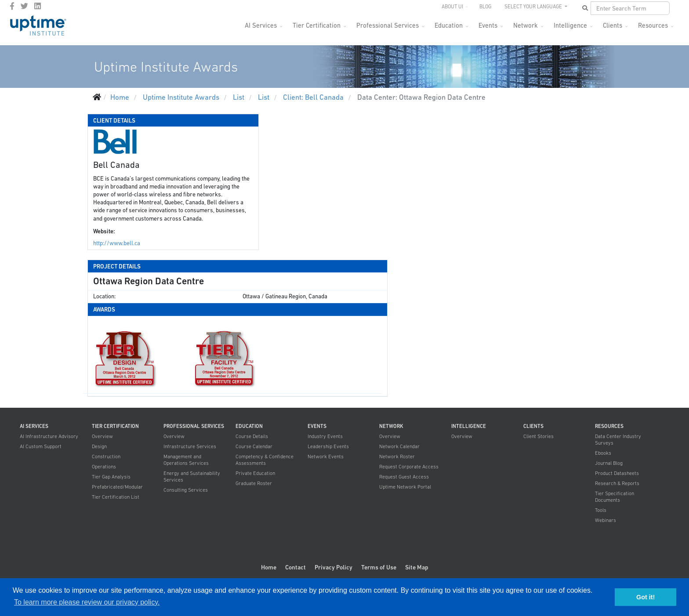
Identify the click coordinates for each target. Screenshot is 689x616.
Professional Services (388, 25)
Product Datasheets (617, 473)
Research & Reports (617, 483)
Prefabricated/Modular (117, 487)
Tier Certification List (116, 497)
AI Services (261, 25)
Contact (296, 567)
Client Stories (539, 436)
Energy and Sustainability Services (192, 476)
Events (488, 25)
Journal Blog (609, 463)
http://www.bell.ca (117, 243)
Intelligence (570, 25)
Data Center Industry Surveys (618, 440)
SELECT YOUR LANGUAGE (534, 7)
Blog (485, 7)
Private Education (255, 473)
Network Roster (397, 457)
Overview (102, 436)
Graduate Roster (254, 483)
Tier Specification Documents (615, 497)
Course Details (252, 436)
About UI (452, 7)
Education (449, 25)
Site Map (417, 567)
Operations (104, 467)
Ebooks (603, 453)
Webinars (606, 520)
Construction (106, 457)
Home (269, 567)
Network (526, 25)
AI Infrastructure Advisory (49, 436)
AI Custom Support (41, 446)
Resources (653, 25)
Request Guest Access (404, 477)
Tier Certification (317, 25)
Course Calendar (254, 446)
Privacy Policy (334, 567)
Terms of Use (379, 567)
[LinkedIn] (38, 6)
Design (99, 446)
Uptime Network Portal (405, 487)
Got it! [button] (645, 597)
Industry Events (325, 436)
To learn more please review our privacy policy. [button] (87, 602)
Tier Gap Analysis (111, 477)
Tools (601, 510)
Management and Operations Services (186, 460)
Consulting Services (186, 490)
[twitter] (24, 6)
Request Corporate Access (409, 467)
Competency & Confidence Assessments (265, 460)
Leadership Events (328, 446)
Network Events (326, 457)
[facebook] (12, 6)
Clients (613, 25)
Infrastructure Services (190, 446)
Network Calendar (399, 446)
